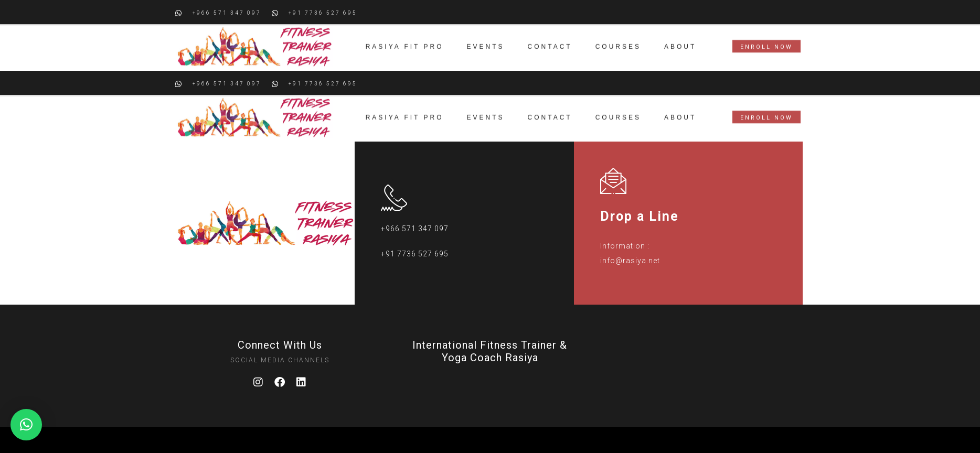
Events (486, 33)
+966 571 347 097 (415, 229)
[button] (26, 425)
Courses (618, 33)
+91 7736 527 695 (415, 254)
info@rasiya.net (630, 261)
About (680, 33)
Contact (550, 33)
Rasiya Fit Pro (405, 33)
